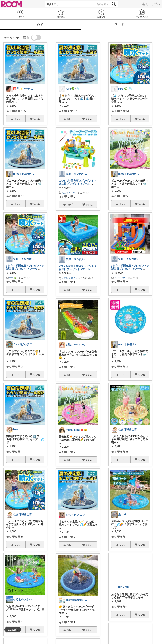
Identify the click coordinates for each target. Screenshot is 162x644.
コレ (18, 119)
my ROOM (142, 14)
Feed (20, 14)
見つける (61, 14)
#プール (33, 269)
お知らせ (101, 14)
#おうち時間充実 (16, 266)
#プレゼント (34, 266)
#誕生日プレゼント (25, 267)
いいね (37, 119)
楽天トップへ (151, 4)
